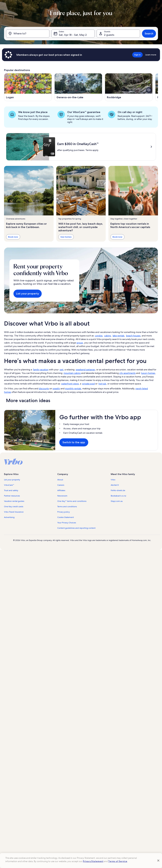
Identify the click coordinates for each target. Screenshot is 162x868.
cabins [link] (108, 336)
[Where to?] (28, 34)
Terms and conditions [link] (67, 507)
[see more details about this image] (149, 90)
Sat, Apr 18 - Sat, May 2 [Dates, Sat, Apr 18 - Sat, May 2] (73, 35)
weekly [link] (56, 389)
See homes (66, 237)
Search (149, 33)
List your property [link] (12, 480)
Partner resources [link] (12, 496)
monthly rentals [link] (73, 389)
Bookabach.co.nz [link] (118, 496)
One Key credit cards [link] (14, 507)
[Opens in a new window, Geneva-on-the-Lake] (78, 87)
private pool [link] (88, 384)
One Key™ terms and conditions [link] (72, 501)
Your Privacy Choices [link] (67, 523)
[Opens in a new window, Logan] (28, 87)
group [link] (80, 343)
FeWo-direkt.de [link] (118, 490)
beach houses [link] (133, 336)
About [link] (60, 480)
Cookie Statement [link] (66, 517)
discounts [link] (44, 389)
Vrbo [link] (113, 480)
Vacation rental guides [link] (14, 501)
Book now (13, 237)
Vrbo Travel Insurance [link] (14, 512)
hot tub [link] (102, 384)
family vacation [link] (41, 370)
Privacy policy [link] (64, 512)
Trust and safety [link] (11, 490)
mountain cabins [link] (72, 373)
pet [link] (62, 370)
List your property (28, 294)
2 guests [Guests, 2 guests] (109, 35)
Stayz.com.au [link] (117, 501)
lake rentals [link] (118, 336)
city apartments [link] (127, 373)
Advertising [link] (9, 517)
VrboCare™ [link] (9, 485)
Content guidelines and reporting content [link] (76, 528)
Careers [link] (61, 485)
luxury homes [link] (148, 373)
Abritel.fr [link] (115, 485)
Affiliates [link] (61, 490)
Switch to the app (74, 442)
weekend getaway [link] (85, 370)
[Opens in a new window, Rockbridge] (129, 87)
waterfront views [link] (70, 384)
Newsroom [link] (62, 496)
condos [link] (99, 336)
